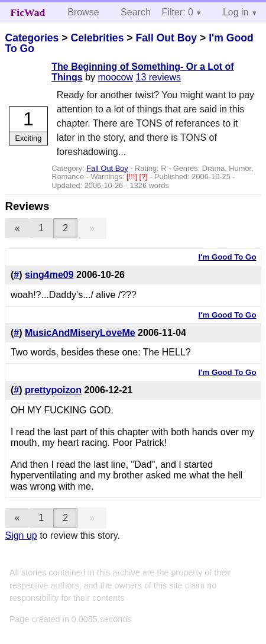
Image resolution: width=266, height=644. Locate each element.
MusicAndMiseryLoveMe (80, 333)
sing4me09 (49, 275)
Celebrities (97, 38)
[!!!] (133, 177)
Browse (83, 12)
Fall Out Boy (166, 38)
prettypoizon (53, 390)
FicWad (28, 12)
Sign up (21, 535)
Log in (236, 12)
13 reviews (158, 77)
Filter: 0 (178, 12)
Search (136, 12)
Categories (32, 38)
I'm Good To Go (228, 257)
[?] (144, 177)
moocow (115, 77)
